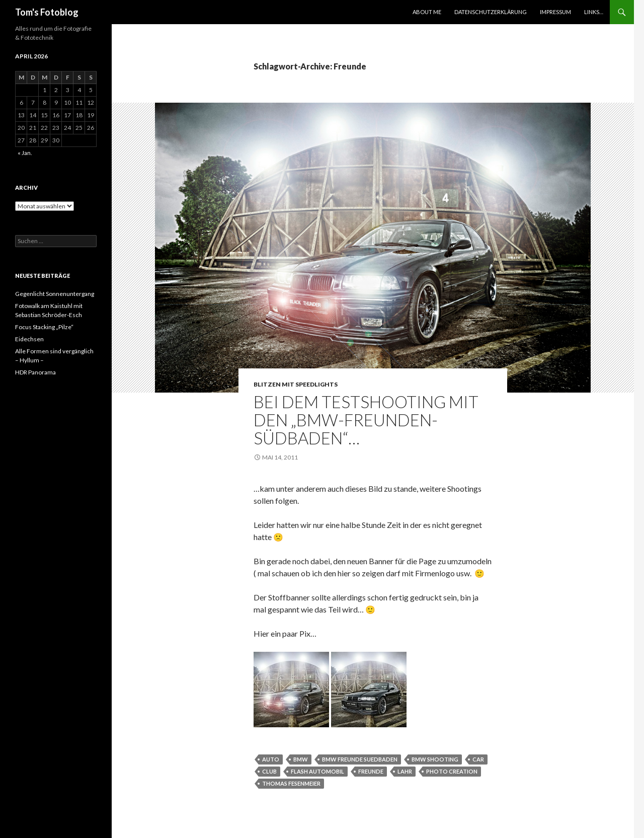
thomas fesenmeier (291, 783)
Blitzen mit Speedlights (296, 384)
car (478, 759)
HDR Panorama (35, 372)
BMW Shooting (435, 759)
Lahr (405, 771)
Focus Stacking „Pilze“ (44, 327)
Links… (594, 12)
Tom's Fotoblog (47, 12)
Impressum (555, 12)
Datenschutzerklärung (491, 12)
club (269, 771)
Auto (271, 759)
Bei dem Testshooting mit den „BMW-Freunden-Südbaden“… (366, 420)
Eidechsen (29, 339)
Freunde (371, 771)
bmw (301, 759)
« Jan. (25, 153)
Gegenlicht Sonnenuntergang (55, 294)
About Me (427, 12)
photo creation (452, 771)
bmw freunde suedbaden (360, 759)
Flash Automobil (317, 771)
